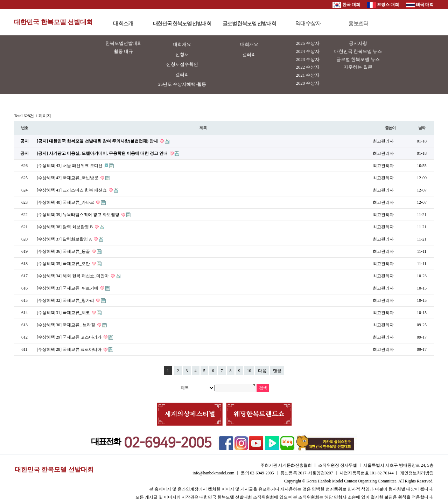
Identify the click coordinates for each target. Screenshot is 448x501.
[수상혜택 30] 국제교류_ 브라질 (66, 325)
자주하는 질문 (358, 67)
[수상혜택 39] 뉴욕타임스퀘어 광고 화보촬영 (79, 215)
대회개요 (182, 44)
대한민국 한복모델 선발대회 (53, 22)
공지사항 (358, 43)
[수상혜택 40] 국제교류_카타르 (66, 202)
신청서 (182, 54)
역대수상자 (308, 23)
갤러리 (182, 74)
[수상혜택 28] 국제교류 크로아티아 (70, 349)
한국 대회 (346, 5)
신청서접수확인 (182, 64)
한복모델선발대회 (124, 43)
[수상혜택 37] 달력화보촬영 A (65, 239)
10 (249, 371)
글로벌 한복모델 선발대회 (249, 23)
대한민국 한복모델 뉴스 (358, 51)
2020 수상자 (308, 83)
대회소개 (123, 23)
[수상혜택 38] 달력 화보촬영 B (65, 227)
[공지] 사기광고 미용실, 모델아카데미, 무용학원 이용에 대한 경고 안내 (103, 153)
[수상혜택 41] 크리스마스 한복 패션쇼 (72, 190)
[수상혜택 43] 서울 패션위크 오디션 (70, 166)
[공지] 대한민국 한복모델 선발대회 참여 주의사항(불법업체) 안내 (98, 141)
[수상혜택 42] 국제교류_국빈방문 (68, 178)
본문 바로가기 (0, 0)
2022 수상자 (308, 67)
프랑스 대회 (383, 5)
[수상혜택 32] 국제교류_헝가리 (66, 300)
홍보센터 (358, 23)
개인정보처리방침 (417, 473)
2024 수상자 (308, 51)
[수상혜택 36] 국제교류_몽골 (64, 251)
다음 (262, 371)
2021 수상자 (308, 75)
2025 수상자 (308, 43)
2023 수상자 (308, 59)
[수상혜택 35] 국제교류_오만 (64, 264)
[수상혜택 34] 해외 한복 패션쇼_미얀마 (73, 276)
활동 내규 (123, 51)
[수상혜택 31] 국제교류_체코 (64, 313)
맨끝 (277, 371)
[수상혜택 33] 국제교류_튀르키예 (68, 288)
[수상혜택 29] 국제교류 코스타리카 (70, 337)
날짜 (422, 128)
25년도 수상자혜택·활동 (182, 84)
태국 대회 (420, 5)
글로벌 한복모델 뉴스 (358, 59)
